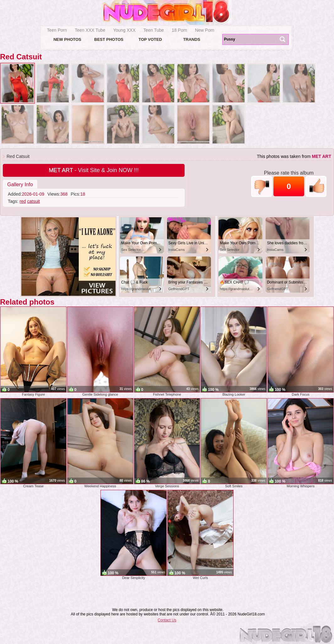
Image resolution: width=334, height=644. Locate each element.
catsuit (33, 201)
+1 (316, 186)
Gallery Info (20, 184)
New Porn (205, 30)
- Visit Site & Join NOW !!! (94, 170)
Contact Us (167, 620)
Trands (191, 39)
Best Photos (109, 39)
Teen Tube (154, 30)
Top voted (150, 39)
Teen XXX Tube (90, 30)
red (23, 201)
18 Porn (179, 30)
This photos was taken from (294, 156)
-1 (262, 186)
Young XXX (124, 30)
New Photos (67, 39)
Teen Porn (57, 30)
